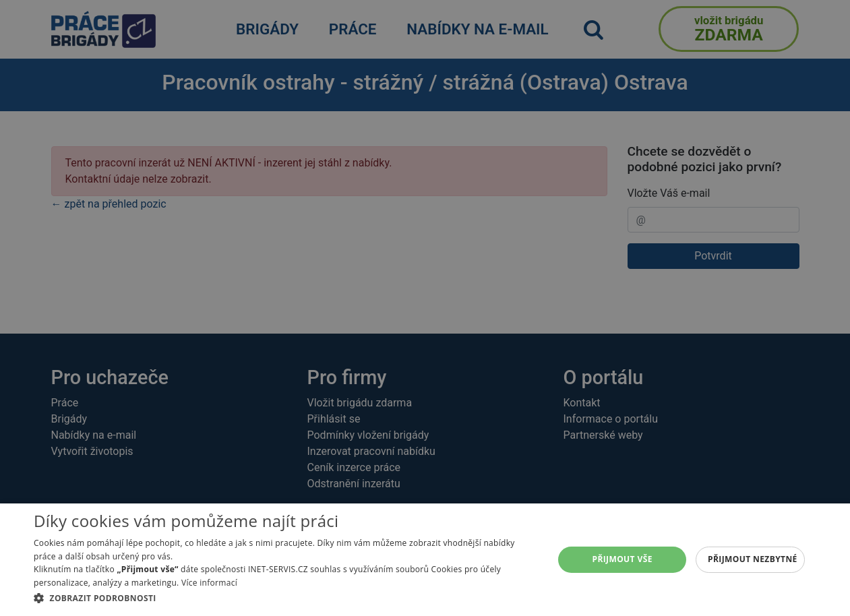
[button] (286, 598)
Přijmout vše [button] (622, 559)
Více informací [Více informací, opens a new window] (209, 583)
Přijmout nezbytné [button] (753, 559)
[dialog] (425, 560)
